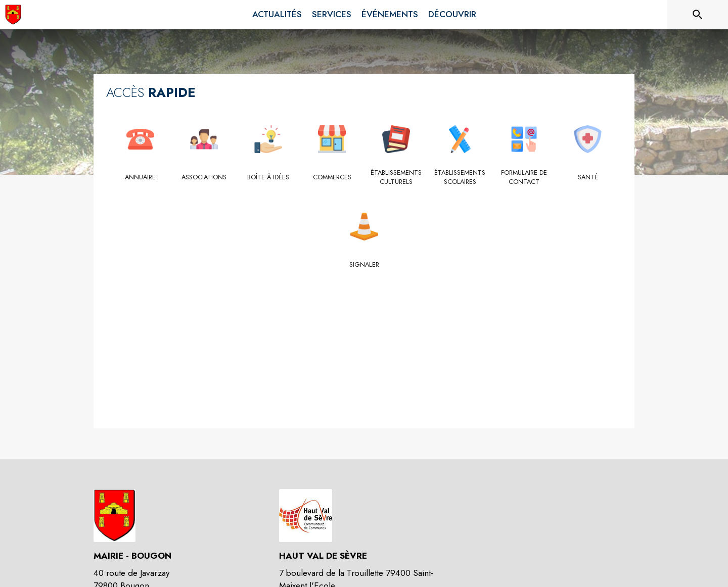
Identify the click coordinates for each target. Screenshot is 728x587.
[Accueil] (13, 15)
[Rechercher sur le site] (698, 15)
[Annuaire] (140, 177)
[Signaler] (364, 265)
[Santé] (588, 177)
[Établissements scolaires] (460, 178)
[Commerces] (332, 177)
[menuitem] (277, 15)
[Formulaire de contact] (524, 178)
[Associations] (204, 177)
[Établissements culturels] (396, 178)
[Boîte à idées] (268, 177)
